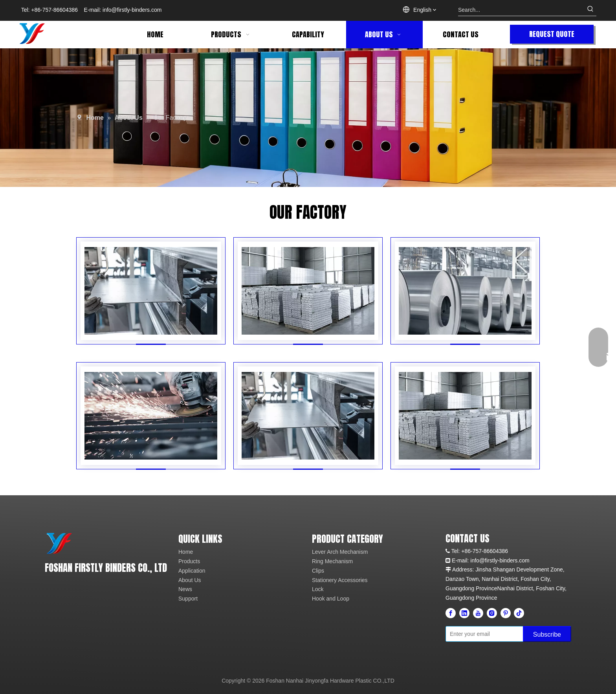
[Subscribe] (547, 634)
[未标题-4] (59, 543)
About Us (190, 580)
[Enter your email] (483, 634)
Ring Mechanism (332, 561)
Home (186, 552)
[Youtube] (478, 613)
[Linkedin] (464, 613)
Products (189, 561)
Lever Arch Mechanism (340, 552)
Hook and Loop (331, 599)
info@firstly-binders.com (132, 10)
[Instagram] (492, 613)
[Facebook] (451, 613)
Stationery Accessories (340, 580)
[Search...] (521, 10)
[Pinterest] (506, 613)
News (185, 589)
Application (192, 571)
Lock (318, 589)
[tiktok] (519, 613)
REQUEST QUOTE (552, 34)
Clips (318, 571)
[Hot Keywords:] (590, 10)
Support (188, 599)
